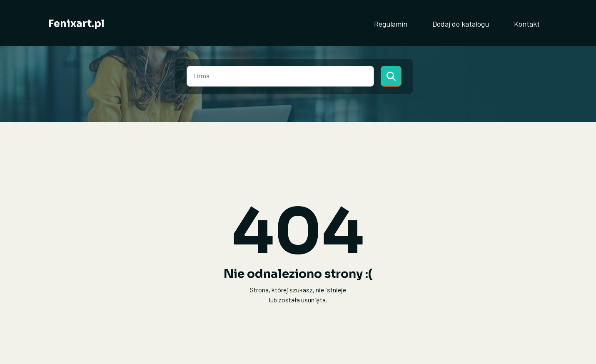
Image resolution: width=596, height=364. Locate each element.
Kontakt (527, 24)
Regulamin (391, 24)
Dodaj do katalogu (461, 24)
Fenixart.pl (76, 24)
